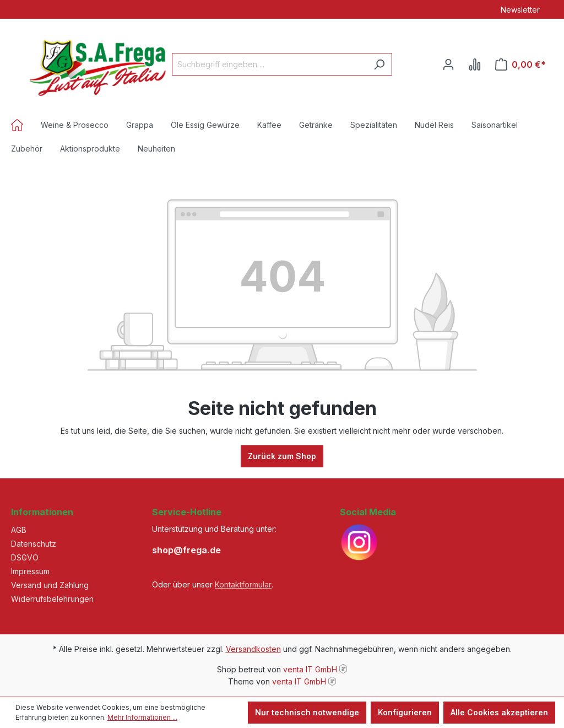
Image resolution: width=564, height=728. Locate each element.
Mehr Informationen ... (142, 717)
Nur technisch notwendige (307, 712)
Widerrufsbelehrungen (52, 599)
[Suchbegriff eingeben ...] (269, 64)
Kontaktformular (243, 584)
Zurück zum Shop (282, 456)
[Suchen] (379, 64)
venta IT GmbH (310, 669)
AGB (19, 530)
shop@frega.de (186, 550)
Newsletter (520, 10)
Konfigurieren (405, 712)
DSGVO (25, 557)
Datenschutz (34, 544)
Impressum (30, 571)
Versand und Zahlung (50, 585)
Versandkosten (253, 649)
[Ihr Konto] (448, 64)
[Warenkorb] (520, 64)
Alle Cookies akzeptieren (499, 712)
